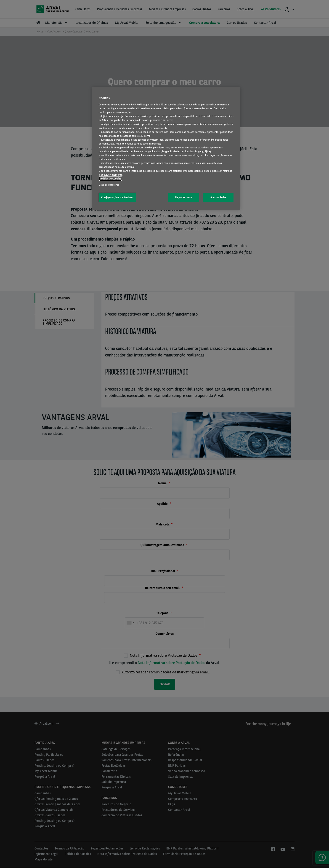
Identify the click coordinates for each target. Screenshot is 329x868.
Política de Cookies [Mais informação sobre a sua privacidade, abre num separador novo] (110, 179)
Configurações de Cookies (117, 197)
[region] (166, 149)
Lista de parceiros (109, 185)
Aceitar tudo (218, 197)
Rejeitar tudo (184, 197)
